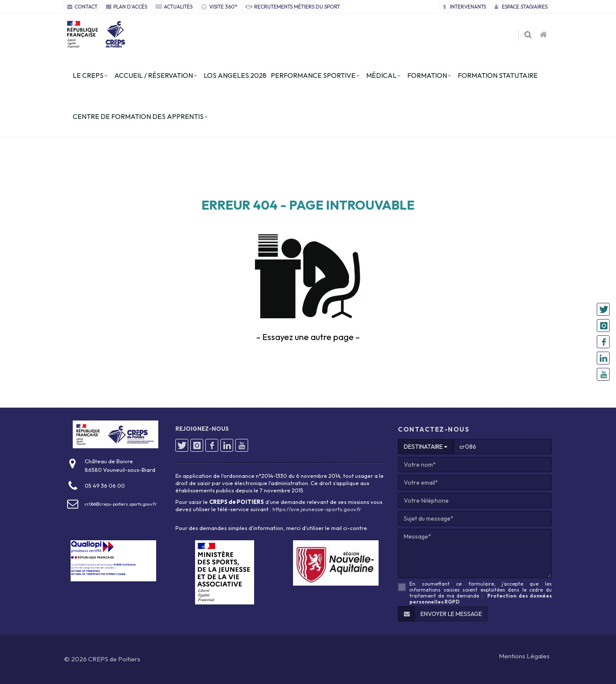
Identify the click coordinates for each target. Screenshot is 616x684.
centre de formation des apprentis (138, 116)
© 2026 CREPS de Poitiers (102, 659)
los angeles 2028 (235, 75)
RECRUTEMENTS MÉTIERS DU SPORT (293, 7)
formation (427, 75)
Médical (381, 75)
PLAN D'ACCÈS (127, 7)
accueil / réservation (154, 75)
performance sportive (313, 75)
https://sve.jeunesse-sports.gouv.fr (317, 509)
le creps (88, 75)
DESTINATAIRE (426, 447)
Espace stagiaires (521, 7)
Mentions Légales (524, 656)
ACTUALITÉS (174, 7)
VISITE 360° (219, 7)
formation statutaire (498, 75)
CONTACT (82, 7)
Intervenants (464, 7)
